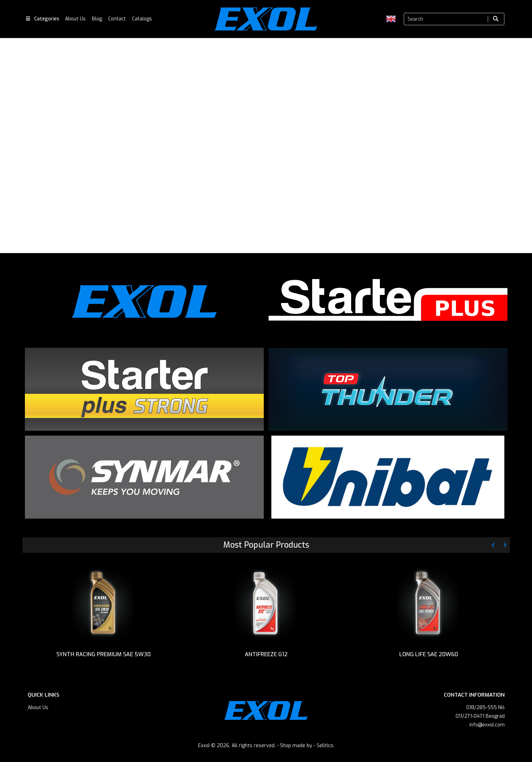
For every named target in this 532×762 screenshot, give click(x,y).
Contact (117, 19)
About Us (75, 19)
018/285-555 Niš (486, 710)
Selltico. (325, 748)
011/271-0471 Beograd (480, 719)
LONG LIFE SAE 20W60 (429, 655)
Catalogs (142, 19)
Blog (97, 19)
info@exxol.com (487, 727)
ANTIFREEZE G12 (266, 655)
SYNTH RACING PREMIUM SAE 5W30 (104, 655)
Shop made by (296, 748)
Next (520, 147)
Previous (12, 147)
